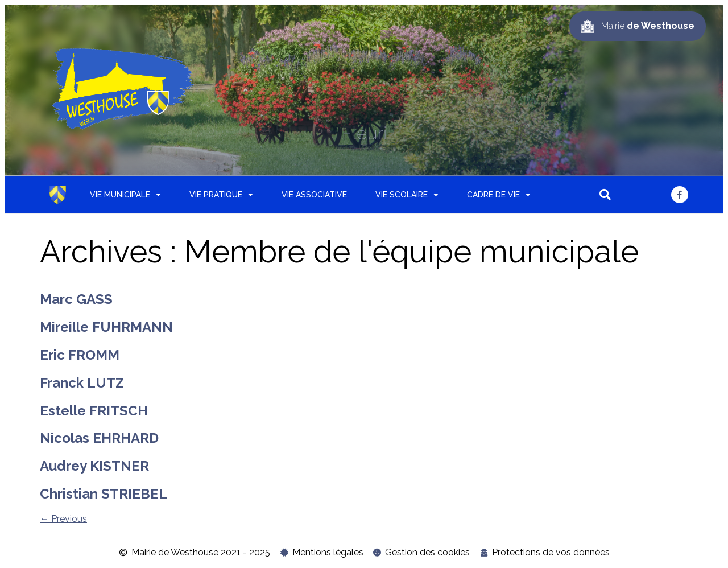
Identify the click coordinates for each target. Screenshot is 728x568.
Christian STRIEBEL (104, 494)
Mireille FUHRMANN (106, 327)
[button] (605, 195)
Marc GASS (76, 299)
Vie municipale (125, 195)
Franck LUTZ (82, 383)
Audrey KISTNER (94, 466)
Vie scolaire (407, 195)
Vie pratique (221, 195)
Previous (63, 519)
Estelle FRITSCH (94, 411)
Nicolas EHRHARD (99, 438)
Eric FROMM (80, 355)
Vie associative (314, 195)
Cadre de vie (499, 195)
